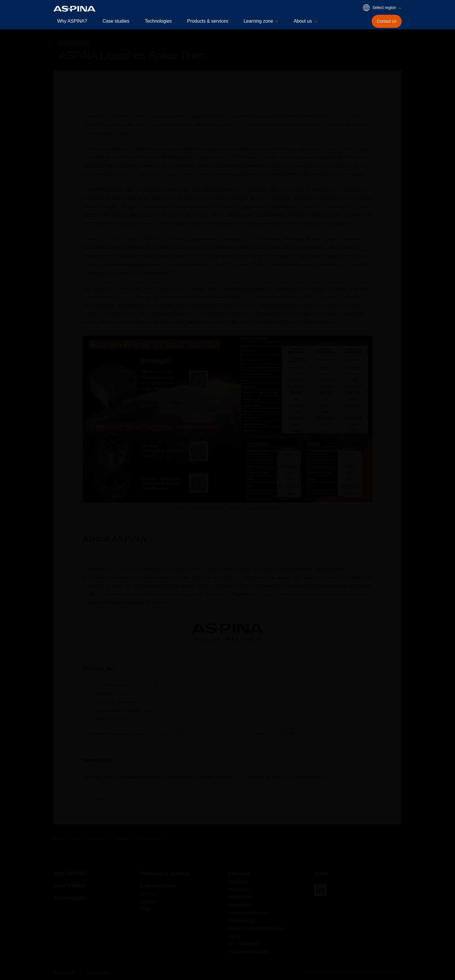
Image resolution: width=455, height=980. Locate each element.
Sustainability (240, 905)
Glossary (148, 902)
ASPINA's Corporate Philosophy (257, 928)
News (75, 839)
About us (239, 873)
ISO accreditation (243, 944)
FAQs (146, 909)
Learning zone (158, 886)
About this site (64, 973)
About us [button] (303, 21)
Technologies (158, 21)
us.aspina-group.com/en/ (139, 694)
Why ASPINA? (72, 21)
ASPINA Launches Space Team (141, 839)
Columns (148, 894)
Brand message (242, 920)
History (234, 936)
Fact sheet (237, 882)
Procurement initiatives (248, 952)
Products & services (208, 21)
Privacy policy (97, 973)
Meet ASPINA (240, 897)
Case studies (116, 21)
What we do (238, 889)
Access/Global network (248, 913)
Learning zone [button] (258, 21)
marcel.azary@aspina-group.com (217, 734)
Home (58, 839)
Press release (97, 839)
